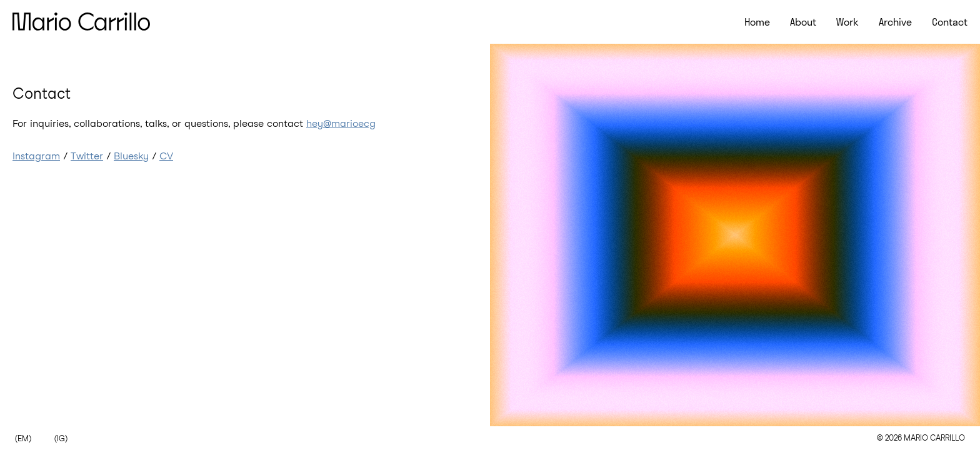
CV (166, 156)
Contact (950, 22)
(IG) (61, 439)
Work (847, 22)
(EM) (23, 439)
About (803, 22)
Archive (895, 22)
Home (757, 22)
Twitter (87, 156)
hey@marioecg (341, 123)
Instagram (36, 156)
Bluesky (131, 156)
